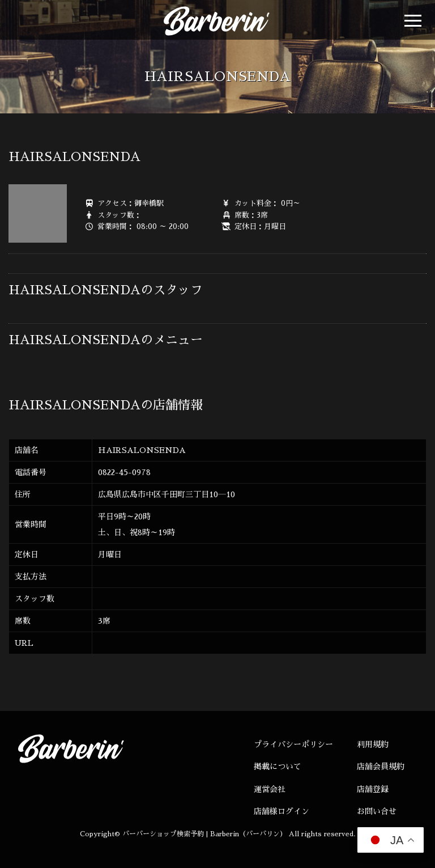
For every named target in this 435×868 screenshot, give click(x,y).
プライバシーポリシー (293, 744)
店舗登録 (373, 789)
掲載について (278, 767)
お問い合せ (377, 811)
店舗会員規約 (381, 767)
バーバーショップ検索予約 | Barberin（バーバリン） (204, 834)
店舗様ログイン (282, 811)
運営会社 (270, 789)
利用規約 (373, 744)
